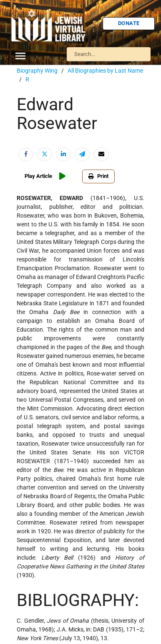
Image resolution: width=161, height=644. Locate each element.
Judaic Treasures (36, 151)
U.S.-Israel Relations (39, 243)
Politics (25, 190)
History (25, 112)
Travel (24, 230)
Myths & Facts (34, 177)
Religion (26, 204)
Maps (23, 164)
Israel (23, 125)
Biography (29, 99)
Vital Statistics (34, 256)
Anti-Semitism (33, 85)
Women (25, 269)
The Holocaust (33, 217)
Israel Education (35, 138)
